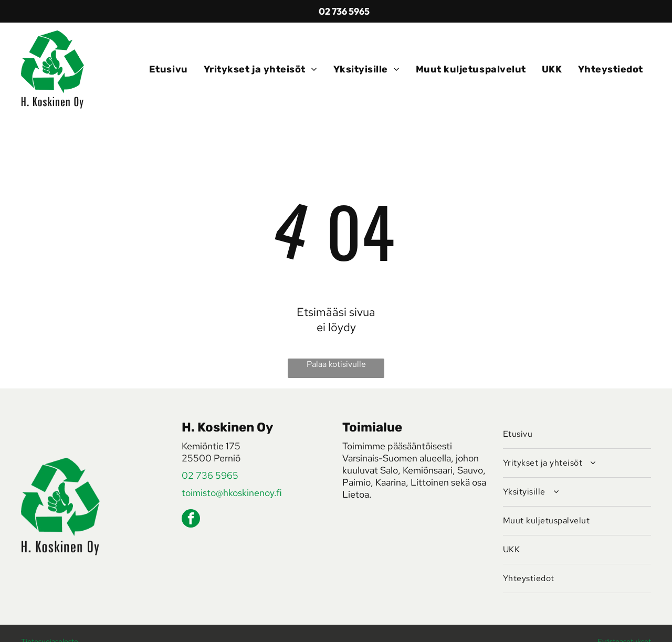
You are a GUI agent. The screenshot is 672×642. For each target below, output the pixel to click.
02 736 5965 (210, 475)
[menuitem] (169, 70)
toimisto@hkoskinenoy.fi (232, 493)
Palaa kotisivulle (336, 364)
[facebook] (191, 520)
